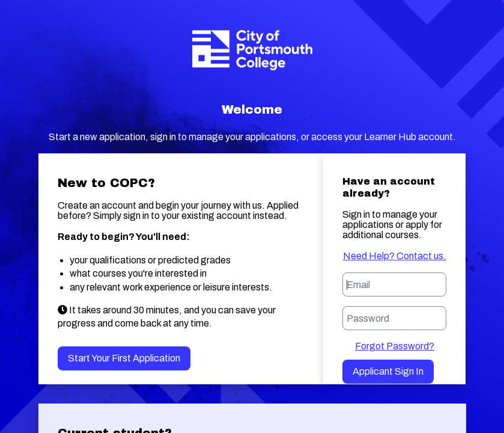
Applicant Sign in (388, 371)
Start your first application (124, 358)
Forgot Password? (395, 346)
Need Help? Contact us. (395, 256)
